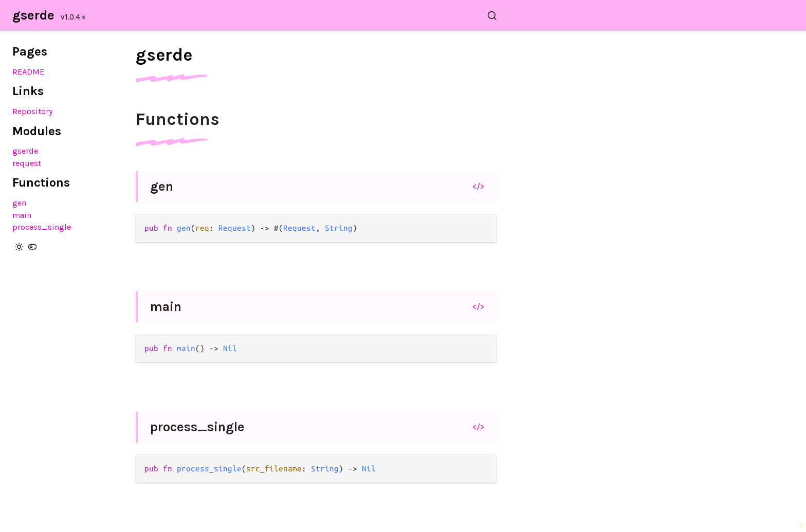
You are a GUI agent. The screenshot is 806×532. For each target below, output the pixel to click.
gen (19, 203)
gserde (33, 15)
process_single (42, 227)
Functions (178, 119)
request (27, 163)
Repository (33, 111)
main (22, 215)
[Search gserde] (322, 15)
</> (478, 186)
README (28, 72)
